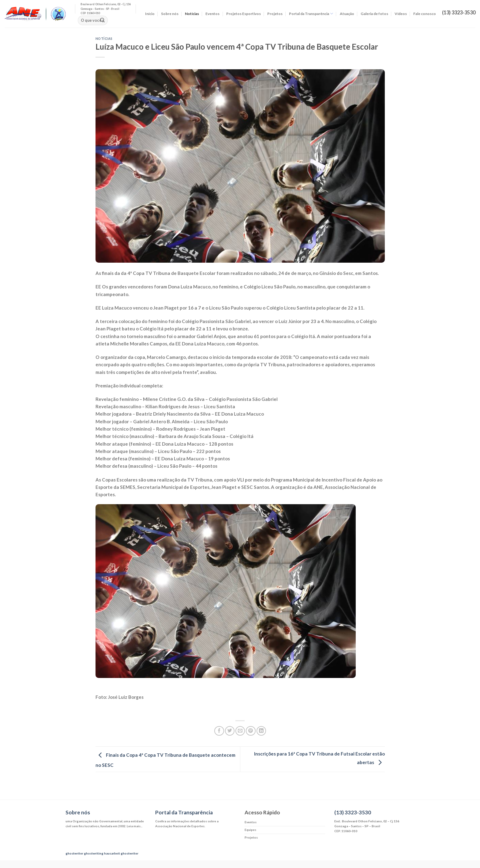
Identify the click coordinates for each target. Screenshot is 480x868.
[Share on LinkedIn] (261, 731)
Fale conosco (425, 14)
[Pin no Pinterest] (251, 731)
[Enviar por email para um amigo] (240, 731)
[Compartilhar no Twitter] (230, 731)
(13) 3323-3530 (353, 812)
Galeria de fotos (374, 14)
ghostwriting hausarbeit (102, 853)
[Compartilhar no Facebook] (219, 731)
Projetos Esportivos (244, 14)
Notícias (192, 14)
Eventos (212, 14)
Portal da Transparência (311, 14)
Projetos (275, 14)
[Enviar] (102, 21)
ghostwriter (74, 853)
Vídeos (401, 14)
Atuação (347, 14)
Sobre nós (170, 14)
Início (150, 14)
